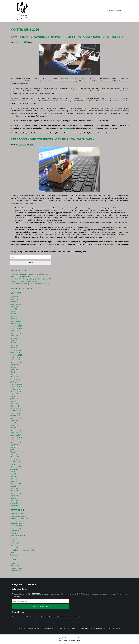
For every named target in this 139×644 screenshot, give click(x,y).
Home (20, 628)
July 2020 (14, 367)
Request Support (116, 10)
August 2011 (15, 505)
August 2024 (15, 297)
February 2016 (16, 459)
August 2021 (15, 336)
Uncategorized (16, 548)
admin (33, 42)
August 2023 (15, 299)
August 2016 (15, 445)
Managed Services (33, 628)
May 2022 (14, 314)
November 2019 (16, 386)
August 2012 (15, 503)
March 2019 (15, 406)
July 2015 (14, 471)
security (13, 540)
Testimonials (85, 628)
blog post (85, 101)
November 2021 (16, 328)
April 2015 (14, 479)
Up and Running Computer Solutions (24, 550)
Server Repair (15, 543)
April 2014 (14, 488)
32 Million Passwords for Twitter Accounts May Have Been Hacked (67, 37)
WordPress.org (16, 570)
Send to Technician (42, 606)
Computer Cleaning (17, 514)
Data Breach (15, 531)
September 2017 (16, 430)
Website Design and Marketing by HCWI (70, 640)
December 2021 (16, 326)
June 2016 (14, 450)
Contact (119, 628)
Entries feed (15, 566)
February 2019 (16, 408)
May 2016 (14, 452)
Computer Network (17, 523)
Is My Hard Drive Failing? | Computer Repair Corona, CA (31, 279)
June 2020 (14, 370)
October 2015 (15, 464)
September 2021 (16, 333)
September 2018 (16, 418)
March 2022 (15, 319)
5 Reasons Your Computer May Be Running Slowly (52, 139)
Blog (109, 628)
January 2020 (15, 382)
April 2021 (14, 345)
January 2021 (15, 353)
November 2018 (16, 413)
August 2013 (15, 496)
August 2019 (15, 394)
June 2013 (14, 498)
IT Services (14, 533)
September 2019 (16, 391)
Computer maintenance (19, 519)
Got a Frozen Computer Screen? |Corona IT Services (29, 274)
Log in (13, 563)
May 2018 (14, 428)
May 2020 (14, 372)
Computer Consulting (18, 516)
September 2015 (16, 467)
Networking (15, 538)
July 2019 (14, 396)
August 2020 (15, 365)
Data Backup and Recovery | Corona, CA (25, 281)
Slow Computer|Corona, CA (20, 276)
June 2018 (14, 425)
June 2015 (14, 474)
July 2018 (14, 423)
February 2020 (16, 379)
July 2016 (14, 447)
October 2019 (15, 389)
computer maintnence (19, 521)
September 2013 (16, 493)
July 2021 (14, 338)
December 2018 (16, 411)
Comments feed (16, 568)
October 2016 (15, 440)
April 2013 (14, 501)
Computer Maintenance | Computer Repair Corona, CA (30, 284)
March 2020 (15, 377)
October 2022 (15, 302)
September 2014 (16, 484)
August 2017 (15, 433)
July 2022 (14, 309)
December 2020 (16, 355)
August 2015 (15, 469)
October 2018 (15, 416)
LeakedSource (68, 78)
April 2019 (14, 403)
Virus (12, 552)
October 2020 (15, 360)
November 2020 (16, 357)
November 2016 (16, 437)
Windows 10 (15, 555)
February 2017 (16, 435)
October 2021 (15, 331)
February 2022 (16, 321)
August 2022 (15, 307)
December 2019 (16, 384)
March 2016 (15, 457)
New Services (49, 628)
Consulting (62, 628)
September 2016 (16, 442)
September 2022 (16, 304)
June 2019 (14, 399)
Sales (73, 628)
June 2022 (14, 311)
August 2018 (15, 420)
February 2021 (16, 350)
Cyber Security (16, 528)
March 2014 (15, 491)
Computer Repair (17, 526)
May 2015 (14, 476)
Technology (15, 545)
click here (21, 617)
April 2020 (14, 374)
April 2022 (14, 316)
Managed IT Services (18, 536)
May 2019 (14, 401)
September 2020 (16, 362)
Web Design (98, 628)
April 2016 (14, 454)
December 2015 (16, 462)
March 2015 (15, 481)
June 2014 (14, 486)
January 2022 (15, 323)
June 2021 (14, 340)
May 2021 (14, 343)
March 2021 (15, 348)
